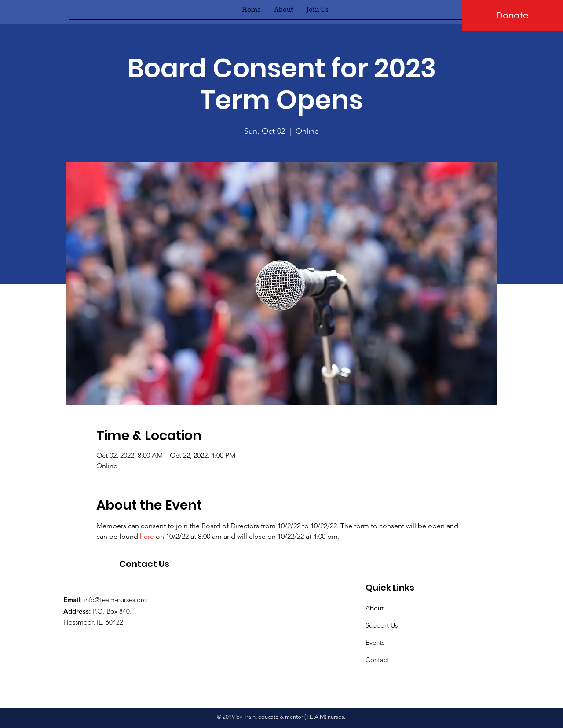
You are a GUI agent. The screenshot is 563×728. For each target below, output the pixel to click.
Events (375, 642)
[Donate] (512, 15)
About (375, 608)
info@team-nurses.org (115, 600)
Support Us (382, 625)
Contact (377, 660)
